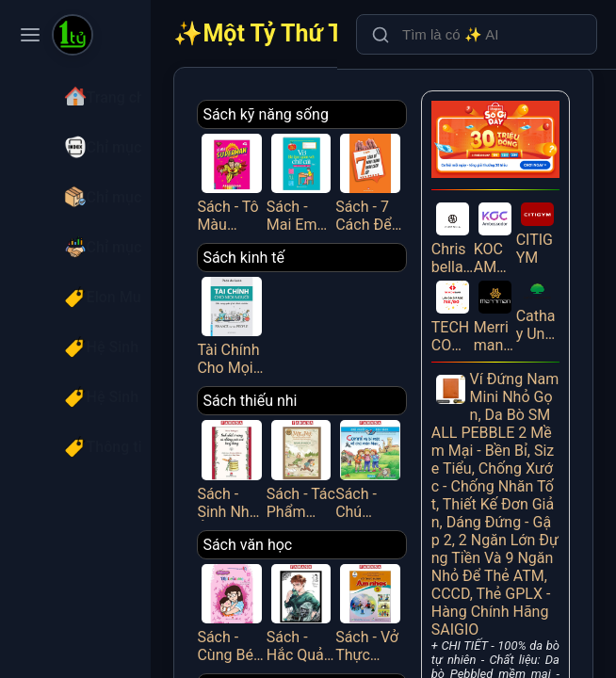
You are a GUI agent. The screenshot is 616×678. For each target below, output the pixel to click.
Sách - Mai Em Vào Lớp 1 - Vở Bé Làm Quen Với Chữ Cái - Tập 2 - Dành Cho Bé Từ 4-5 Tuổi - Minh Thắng (354, 174)
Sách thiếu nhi (325, 371)
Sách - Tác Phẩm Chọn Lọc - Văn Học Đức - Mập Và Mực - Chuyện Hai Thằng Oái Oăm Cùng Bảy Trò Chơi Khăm (354, 431)
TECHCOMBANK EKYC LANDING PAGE (478, 282)
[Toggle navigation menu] (30, 35)
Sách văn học (323, 500)
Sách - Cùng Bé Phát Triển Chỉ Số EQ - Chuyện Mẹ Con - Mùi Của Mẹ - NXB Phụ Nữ (300, 559)
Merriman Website (510, 282)
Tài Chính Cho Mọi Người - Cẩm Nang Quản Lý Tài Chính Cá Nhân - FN (300, 302)
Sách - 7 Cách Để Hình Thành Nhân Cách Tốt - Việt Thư (408, 174)
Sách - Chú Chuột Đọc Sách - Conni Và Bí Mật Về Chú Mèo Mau (408, 431)
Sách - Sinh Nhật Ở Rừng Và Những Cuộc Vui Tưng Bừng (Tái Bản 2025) (300, 431)
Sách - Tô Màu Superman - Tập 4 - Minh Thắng (300, 174)
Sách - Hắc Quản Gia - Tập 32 (354, 559)
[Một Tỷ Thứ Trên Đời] (73, 37)
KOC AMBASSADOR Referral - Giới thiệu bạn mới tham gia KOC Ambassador (510, 214)
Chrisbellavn (478, 214)
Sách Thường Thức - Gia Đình (345, 638)
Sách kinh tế (319, 242)
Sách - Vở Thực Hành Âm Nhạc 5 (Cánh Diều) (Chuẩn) (408, 559)
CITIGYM (542, 211)
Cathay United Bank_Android (542, 278)
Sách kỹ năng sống (341, 114)
